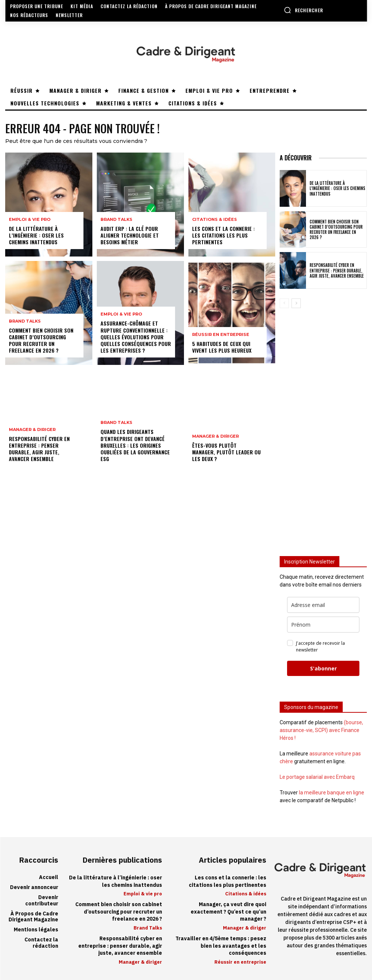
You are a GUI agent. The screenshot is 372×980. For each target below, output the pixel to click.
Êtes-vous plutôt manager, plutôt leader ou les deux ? (226, 452)
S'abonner (323, 668)
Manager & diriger (32, 430)
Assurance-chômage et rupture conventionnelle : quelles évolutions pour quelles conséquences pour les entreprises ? (136, 337)
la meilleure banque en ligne (332, 793)
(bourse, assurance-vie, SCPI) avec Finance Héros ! (321, 730)
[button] (303, 10)
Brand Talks (25, 321)
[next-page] (296, 303)
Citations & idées (215, 220)
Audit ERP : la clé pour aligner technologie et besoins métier (130, 235)
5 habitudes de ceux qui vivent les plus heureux (222, 347)
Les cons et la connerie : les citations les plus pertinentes (223, 235)
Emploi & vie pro (30, 220)
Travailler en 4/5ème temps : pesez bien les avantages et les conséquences (221, 946)
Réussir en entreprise (221, 335)
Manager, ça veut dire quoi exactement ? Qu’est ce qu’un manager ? (228, 912)
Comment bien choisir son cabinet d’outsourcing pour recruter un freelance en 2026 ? (41, 340)
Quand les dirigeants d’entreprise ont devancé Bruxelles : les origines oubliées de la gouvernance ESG (135, 445)
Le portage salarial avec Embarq (317, 777)
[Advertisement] (323, 427)
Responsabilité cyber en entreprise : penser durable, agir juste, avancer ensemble (39, 449)
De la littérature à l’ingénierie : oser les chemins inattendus (36, 235)
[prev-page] (284, 303)
